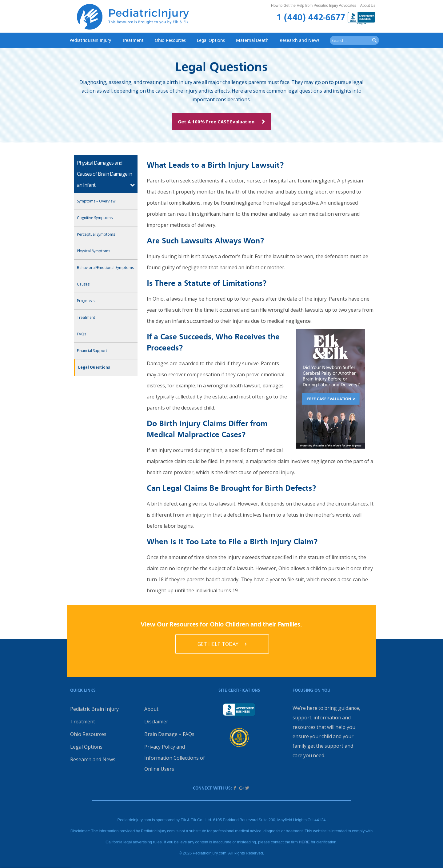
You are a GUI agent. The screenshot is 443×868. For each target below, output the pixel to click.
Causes (83, 284)
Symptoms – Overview (96, 201)
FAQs (82, 334)
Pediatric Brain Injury (90, 40)
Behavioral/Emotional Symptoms (105, 268)
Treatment (133, 40)
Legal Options (211, 40)
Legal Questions (94, 367)
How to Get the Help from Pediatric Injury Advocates (314, 6)
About (151, 709)
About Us (368, 6)
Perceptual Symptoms (96, 234)
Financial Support (92, 351)
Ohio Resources (170, 40)
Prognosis (86, 301)
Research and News (300, 40)
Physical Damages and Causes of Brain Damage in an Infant (104, 174)
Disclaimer (156, 722)
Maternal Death (252, 40)
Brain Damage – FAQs (169, 734)
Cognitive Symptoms (95, 218)
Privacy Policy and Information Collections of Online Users (175, 758)
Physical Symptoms (94, 251)
